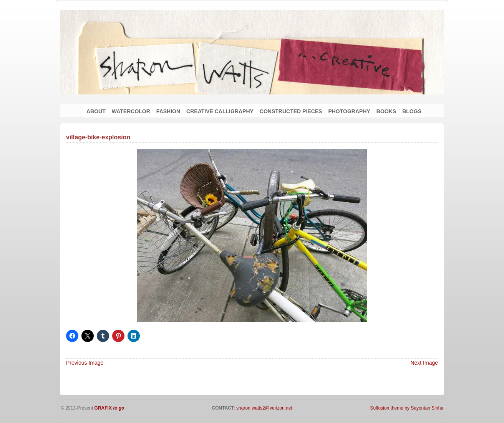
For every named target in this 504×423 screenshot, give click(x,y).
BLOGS (412, 111)
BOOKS (386, 111)
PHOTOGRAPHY (349, 111)
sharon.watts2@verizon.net (264, 408)
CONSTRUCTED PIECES (291, 111)
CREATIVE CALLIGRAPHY (220, 111)
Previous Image (85, 363)
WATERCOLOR (131, 111)
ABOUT (96, 111)
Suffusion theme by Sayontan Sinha (407, 408)
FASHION (168, 111)
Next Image (424, 363)
